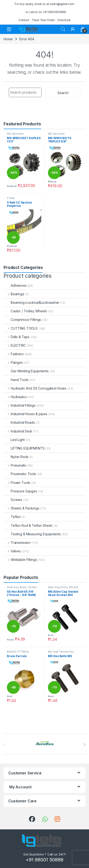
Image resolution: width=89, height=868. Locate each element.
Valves (12, 551)
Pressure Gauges (20, 491)
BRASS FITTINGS (18, 652)
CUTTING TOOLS (21, 328)
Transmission (17, 543)
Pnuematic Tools (20, 474)
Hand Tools (16, 380)
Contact (24, 20)
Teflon (12, 517)
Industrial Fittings (20, 405)
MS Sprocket (15, 134)
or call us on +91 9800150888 (46, 12)
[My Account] (73, 29)
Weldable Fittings (20, 560)
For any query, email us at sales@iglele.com (44, 4)
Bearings (14, 294)
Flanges (13, 362)
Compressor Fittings (22, 320)
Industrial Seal (18, 431)
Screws (13, 500)
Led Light (14, 440)
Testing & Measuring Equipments (32, 534)
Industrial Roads (19, 422)
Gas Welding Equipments (26, 371)
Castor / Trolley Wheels (25, 311)
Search (63, 29)
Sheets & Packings (21, 508)
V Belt (11, 198)
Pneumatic (15, 465)
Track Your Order (43, 20)
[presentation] (84, 745)
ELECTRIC (15, 345)
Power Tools (17, 483)
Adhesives (15, 285)
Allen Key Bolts (17, 587)
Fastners (14, 354)
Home (8, 39)
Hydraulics (15, 397)
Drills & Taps (16, 337)
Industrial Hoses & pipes (25, 414)
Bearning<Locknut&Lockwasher (31, 302)
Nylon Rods (16, 457)
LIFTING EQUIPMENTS (24, 448)
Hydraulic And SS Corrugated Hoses (35, 388)
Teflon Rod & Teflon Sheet (28, 525)
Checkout (64, 20)
